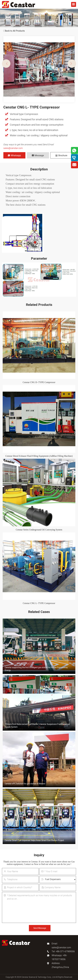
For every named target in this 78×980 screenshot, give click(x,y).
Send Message (40, 928)
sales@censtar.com (13, 148)
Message (38, 156)
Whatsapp (14, 156)
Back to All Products (13, 31)
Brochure (61, 156)
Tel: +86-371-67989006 (63, 952)
